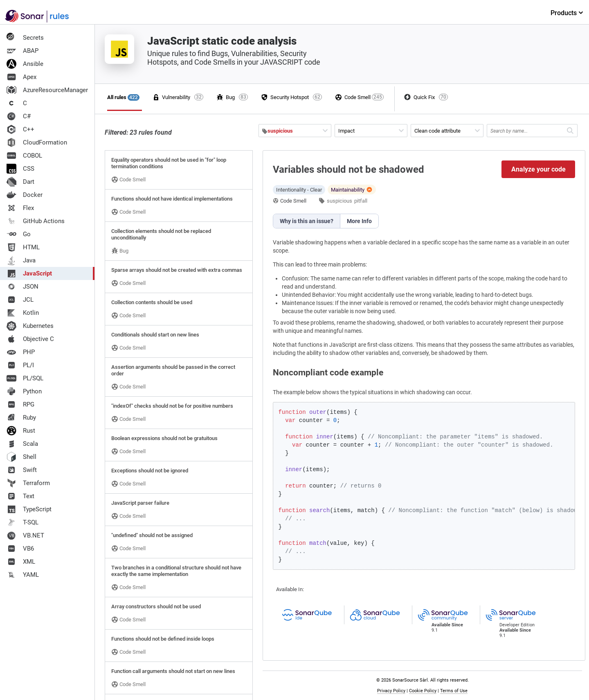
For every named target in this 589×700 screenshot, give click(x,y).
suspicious (339, 201)
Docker (25, 195)
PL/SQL (25, 378)
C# (19, 116)
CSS (20, 169)
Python (24, 391)
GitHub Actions (36, 221)
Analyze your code (538, 169)
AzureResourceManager (47, 90)
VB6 (20, 549)
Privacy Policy (391, 691)
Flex (20, 208)
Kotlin (23, 313)
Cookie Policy (423, 691)
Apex (21, 77)
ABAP (22, 51)
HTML (23, 247)
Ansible (25, 64)
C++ (20, 129)
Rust (21, 431)
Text (20, 496)
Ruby (21, 418)
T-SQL (22, 522)
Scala (22, 444)
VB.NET (25, 535)
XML (21, 562)
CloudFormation (37, 142)
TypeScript (29, 509)
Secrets (25, 38)
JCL (20, 300)
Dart (20, 182)
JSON (22, 287)
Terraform (28, 483)
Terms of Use (454, 691)
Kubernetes (30, 326)
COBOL (24, 156)
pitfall (361, 201)
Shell (21, 457)
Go (19, 234)
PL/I (20, 365)
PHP (21, 352)
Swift (22, 470)
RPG (20, 404)
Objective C (30, 339)
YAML (23, 575)
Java (21, 260)
